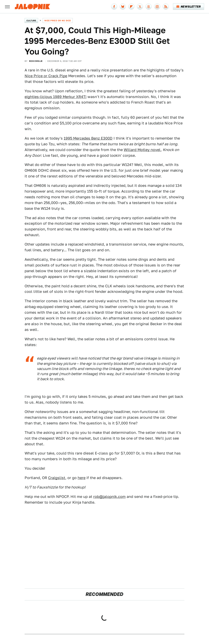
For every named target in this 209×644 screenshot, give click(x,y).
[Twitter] (140, 7)
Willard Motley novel (142, 150)
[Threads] (149, 7)
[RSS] (166, 7)
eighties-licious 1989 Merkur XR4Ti (56, 97)
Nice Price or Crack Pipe (46, 76)
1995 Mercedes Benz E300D (88, 138)
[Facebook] (114, 7)
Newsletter (189, 7)
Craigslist (57, 478)
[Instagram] (157, 7)
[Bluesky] (123, 7)
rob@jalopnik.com (109, 497)
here (82, 478)
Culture (31, 20)
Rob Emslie (36, 61)
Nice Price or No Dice (58, 20)
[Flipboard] (131, 7)
